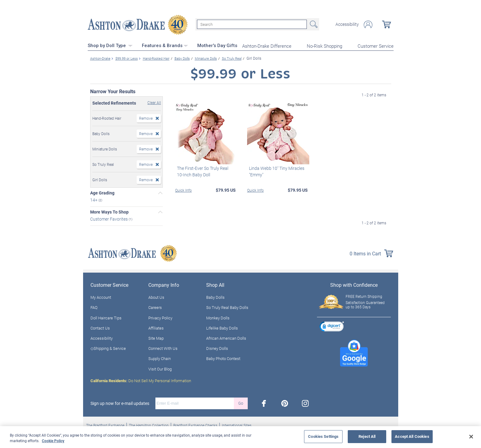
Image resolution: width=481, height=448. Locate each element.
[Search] (252, 24)
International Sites (237, 424)
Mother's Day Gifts (217, 45)
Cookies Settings (323, 436)
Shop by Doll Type (110, 45)
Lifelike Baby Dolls (222, 327)
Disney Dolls (217, 347)
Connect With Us (163, 347)
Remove (146, 117)
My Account (101, 296)
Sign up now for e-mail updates (120, 402)
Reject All (367, 436)
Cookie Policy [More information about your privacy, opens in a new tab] (53, 441)
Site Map (156, 337)
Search (313, 24)
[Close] (471, 437)
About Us (156, 296)
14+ (94, 199)
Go (241, 402)
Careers (155, 306)
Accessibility (347, 24)
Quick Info (183, 189)
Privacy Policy (160, 317)
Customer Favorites (109, 218)
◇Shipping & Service (108, 347)
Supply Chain (160, 358)
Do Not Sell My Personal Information (141, 380)
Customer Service (376, 45)
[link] (332, 326)
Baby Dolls (215, 296)
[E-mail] (195, 402)
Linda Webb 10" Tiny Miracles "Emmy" (275, 170)
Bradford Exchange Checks (195, 424)
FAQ (94, 306)
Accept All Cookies (412, 436)
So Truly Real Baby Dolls (227, 306)
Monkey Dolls (218, 317)
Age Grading (102, 192)
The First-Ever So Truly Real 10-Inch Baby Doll (204, 170)
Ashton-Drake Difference (267, 45)
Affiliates (156, 327)
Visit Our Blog (160, 368)
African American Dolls (226, 337)
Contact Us (100, 327)
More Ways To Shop (109, 211)
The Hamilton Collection (149, 424)
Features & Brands (165, 45)
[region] (240, 437)
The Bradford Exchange (105, 424)
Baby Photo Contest (223, 358)
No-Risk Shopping (325, 45)
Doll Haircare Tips (106, 317)
